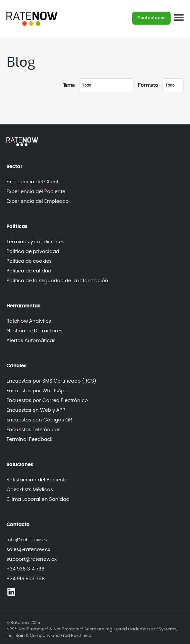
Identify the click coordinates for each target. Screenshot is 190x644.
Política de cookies (29, 261)
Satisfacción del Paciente (37, 480)
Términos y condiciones (35, 242)
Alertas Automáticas (31, 341)
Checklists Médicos (30, 490)
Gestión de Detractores (34, 331)
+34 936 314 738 (25, 569)
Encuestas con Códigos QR (39, 420)
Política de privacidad (33, 252)
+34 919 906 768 (26, 579)
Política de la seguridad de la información (57, 281)
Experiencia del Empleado (38, 201)
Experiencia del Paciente (36, 192)
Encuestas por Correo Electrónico (47, 401)
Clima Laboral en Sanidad (38, 499)
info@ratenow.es (27, 540)
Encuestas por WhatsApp (37, 391)
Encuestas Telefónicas (33, 430)
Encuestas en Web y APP (36, 410)
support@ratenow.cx (32, 559)
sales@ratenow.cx (28, 550)
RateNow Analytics (29, 321)
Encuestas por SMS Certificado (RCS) (51, 381)
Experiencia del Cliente (34, 182)
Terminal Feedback (30, 439)
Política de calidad (29, 271)
